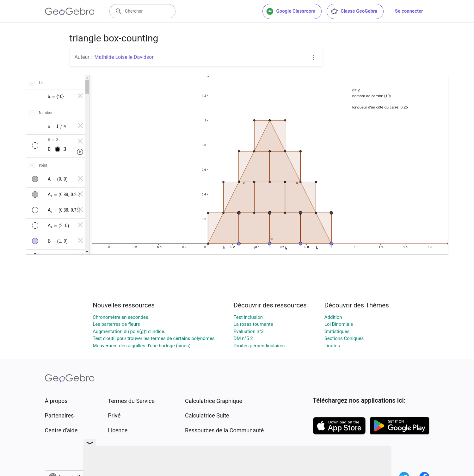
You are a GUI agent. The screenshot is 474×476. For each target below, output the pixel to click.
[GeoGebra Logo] (70, 11)
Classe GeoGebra (354, 11)
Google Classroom (291, 11)
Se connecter (409, 11)
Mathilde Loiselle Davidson (124, 57)
